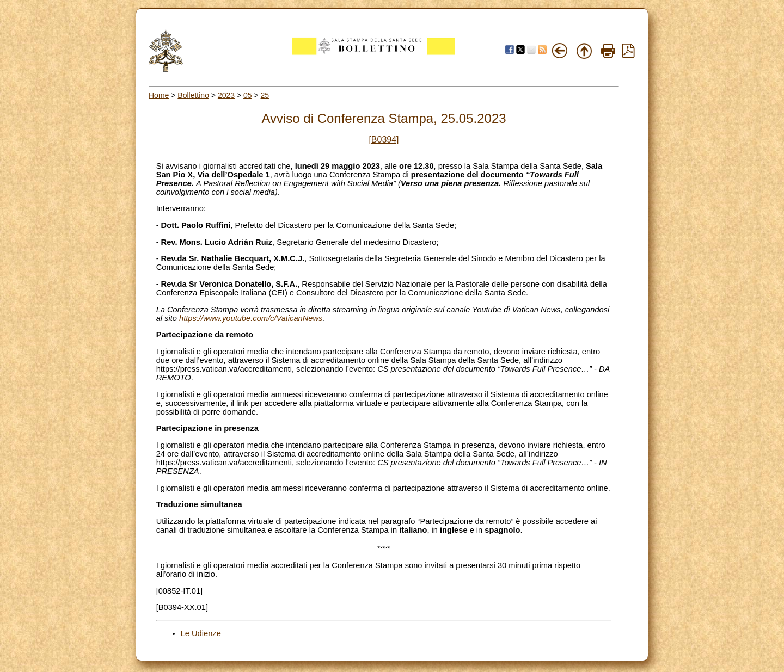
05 (248, 95)
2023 (226, 95)
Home (159, 95)
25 (265, 95)
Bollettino (193, 95)
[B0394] (384, 140)
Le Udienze (201, 633)
